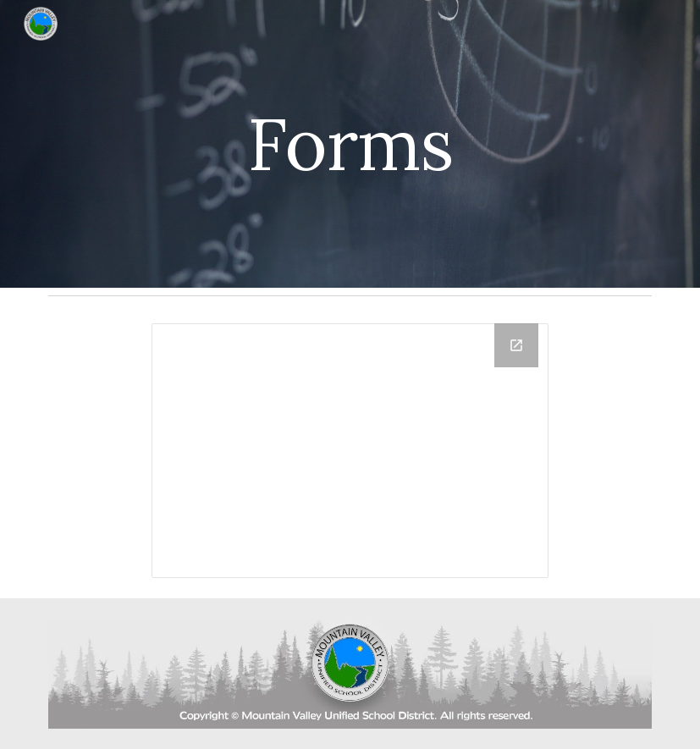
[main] (350, 143)
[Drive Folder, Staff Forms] (350, 451)
